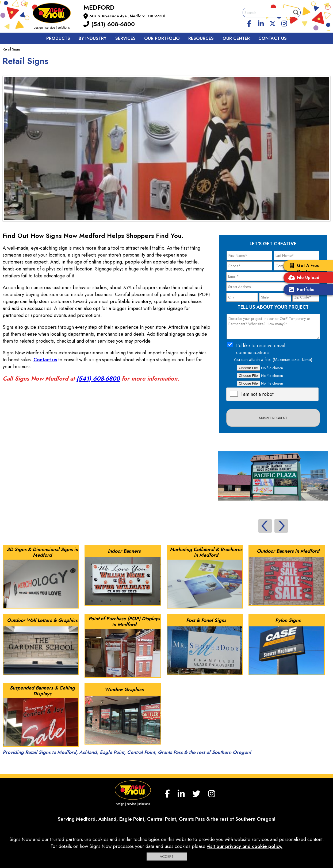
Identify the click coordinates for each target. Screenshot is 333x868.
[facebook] (249, 23)
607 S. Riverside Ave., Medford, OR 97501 (127, 16)
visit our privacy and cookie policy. (245, 846)
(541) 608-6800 (109, 24)
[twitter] (273, 23)
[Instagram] (284, 23)
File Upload (303, 278)
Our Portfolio (162, 38)
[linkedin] (261, 23)
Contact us (273, 38)
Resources (201, 38)
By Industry (93, 38)
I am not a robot (257, 394)
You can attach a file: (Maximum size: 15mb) (273, 360)
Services (125, 38)
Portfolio (300, 290)
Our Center (236, 38)
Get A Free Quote (303, 269)
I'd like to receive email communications (261, 349)
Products (58, 38)
